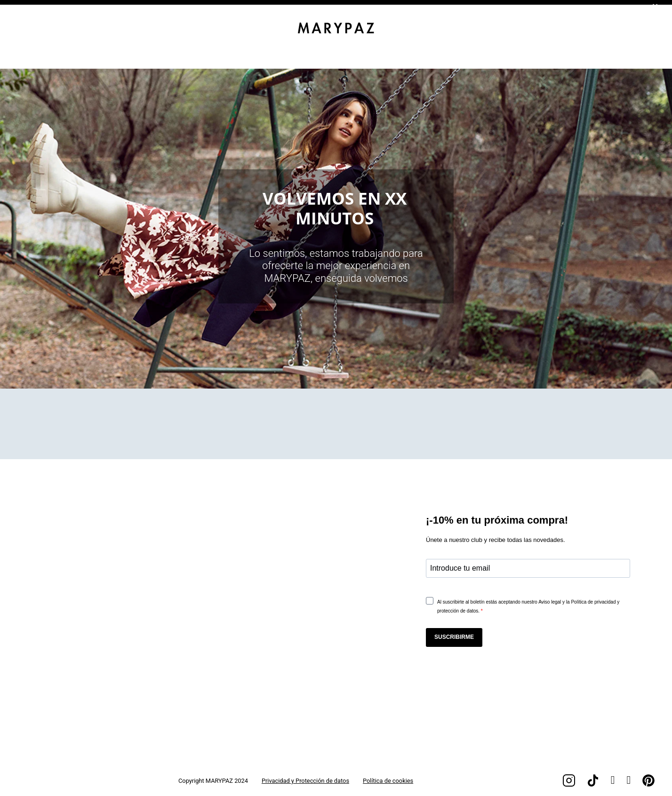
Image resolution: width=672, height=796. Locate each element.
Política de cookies (388, 781)
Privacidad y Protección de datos (305, 781)
